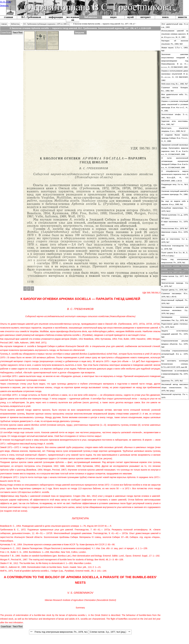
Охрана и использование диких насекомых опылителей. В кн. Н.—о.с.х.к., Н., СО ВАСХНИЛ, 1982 (175, 76)
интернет (145, 17)
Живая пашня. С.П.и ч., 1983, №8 (175, 49)
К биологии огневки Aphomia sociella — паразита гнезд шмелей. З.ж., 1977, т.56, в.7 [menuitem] (104, 24)
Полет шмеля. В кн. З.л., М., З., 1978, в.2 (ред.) (175, 254)
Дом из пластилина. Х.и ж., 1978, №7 (175, 241)
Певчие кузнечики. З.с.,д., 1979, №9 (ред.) (175, 216)
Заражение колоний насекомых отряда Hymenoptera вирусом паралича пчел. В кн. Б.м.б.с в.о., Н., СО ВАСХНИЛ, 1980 (175, 150)
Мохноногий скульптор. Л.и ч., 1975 (175, 396)
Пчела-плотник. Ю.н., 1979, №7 (175, 228)
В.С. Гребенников (31, 17)
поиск (165, 17)
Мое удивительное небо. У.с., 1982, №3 (175, 96)
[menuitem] (31, 17)
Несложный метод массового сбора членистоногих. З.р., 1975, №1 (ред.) (175, 387)
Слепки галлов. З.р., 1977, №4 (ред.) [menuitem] (110, 632)
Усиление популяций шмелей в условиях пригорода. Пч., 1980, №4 (175, 194)
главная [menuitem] (4, 24)
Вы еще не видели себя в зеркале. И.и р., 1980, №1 (175, 203)
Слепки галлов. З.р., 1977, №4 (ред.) (175, 278)
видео (113, 17)
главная (8, 17)
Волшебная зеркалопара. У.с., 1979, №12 (175, 210)
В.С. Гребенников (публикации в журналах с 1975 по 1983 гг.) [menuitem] (46, 24)
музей (130, 17)
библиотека (91, 17)
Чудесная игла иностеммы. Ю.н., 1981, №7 (175, 123)
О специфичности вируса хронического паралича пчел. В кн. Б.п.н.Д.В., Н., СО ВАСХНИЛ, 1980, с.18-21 (175, 176)
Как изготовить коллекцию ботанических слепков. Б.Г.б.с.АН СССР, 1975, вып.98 (175, 364)
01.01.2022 (5, 2)
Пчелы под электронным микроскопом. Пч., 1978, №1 (175, 261)
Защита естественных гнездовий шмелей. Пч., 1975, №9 (175, 334)
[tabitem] (6, 33)
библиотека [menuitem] (15, 24)
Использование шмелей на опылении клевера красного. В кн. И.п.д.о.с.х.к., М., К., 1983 (175, 34)
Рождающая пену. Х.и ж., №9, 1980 (175, 186)
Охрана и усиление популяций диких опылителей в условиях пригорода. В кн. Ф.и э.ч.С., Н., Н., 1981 (175, 106)
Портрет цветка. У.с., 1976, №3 (174, 290)
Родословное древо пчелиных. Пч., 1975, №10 (175, 325)
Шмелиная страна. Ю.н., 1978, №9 (175, 234)
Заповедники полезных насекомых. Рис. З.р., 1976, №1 (175, 319)
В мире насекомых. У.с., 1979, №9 (175, 223)
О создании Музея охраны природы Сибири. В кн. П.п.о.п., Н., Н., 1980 (175, 138)
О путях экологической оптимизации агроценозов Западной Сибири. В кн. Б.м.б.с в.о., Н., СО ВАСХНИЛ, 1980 (175, 163)
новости (182, 17)
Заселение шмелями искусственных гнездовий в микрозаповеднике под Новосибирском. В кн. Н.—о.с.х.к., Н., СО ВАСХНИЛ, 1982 (175, 61)
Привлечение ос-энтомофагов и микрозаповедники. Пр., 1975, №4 (175, 374)
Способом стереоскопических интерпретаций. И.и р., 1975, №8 (175, 354)
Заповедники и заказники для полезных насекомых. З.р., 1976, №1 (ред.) (175, 310)
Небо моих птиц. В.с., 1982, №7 (175, 84)
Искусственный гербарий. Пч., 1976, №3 (175, 302)
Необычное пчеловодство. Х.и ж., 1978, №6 (175, 247)
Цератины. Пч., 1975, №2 (172, 381)
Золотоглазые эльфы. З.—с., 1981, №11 (175, 116)
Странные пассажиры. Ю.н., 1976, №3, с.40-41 (175, 295)
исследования (73, 19)
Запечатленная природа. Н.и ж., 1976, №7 (175, 285)
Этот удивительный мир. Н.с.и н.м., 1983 (175, 26)
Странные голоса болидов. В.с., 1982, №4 (175, 89)
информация (56, 17)
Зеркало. (4, 6)
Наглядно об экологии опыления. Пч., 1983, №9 (175, 42)
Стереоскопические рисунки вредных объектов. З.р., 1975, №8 (175, 344)
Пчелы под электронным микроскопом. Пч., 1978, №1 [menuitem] (59, 632)
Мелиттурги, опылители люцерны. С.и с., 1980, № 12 (175, 130)
